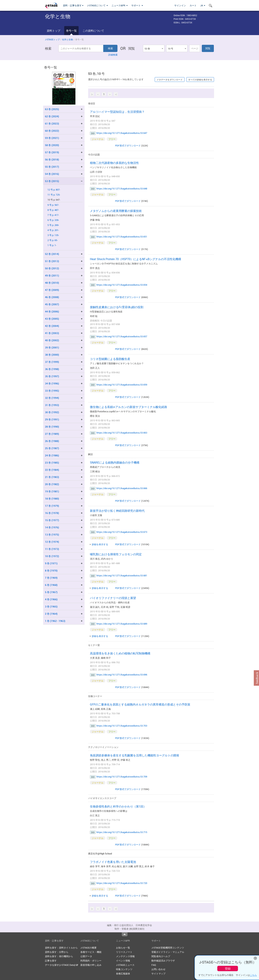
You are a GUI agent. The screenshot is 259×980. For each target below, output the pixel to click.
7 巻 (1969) (51, 578)
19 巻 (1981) (52, 491)
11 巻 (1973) (52, 549)
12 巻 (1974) (52, 542)
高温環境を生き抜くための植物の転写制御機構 (120, 653)
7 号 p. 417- (53, 215)
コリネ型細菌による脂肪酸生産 (110, 359)
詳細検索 (113, 55)
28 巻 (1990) (52, 427)
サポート (137, 5)
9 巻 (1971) (51, 563)
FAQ (154, 965)
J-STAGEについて (97, 5)
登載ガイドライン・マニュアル (168, 952)
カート (193, 5)
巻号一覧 (71, 31)
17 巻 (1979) (52, 506)
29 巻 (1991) (52, 419)
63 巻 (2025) (52, 109)
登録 (228, 968)
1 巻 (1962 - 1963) (55, 621)
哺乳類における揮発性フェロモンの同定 (116, 554)
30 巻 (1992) (52, 412)
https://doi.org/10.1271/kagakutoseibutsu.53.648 (122, 189)
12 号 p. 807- (54, 190)
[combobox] (154, 48)
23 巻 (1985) (52, 463)
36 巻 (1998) (52, 369)
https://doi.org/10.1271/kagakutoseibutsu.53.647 (122, 133)
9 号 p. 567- (53, 205)
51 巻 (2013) (52, 261)
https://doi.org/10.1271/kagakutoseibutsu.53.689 (122, 624)
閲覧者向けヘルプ (161, 956)
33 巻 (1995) (52, 391)
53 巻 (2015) (52, 181)
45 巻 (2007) (52, 304)
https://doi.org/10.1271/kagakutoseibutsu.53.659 (122, 385)
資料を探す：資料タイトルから (61, 948)
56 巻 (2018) (52, 159)
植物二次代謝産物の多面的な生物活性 (114, 163)
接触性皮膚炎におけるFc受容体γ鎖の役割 (117, 307)
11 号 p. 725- (54, 195)
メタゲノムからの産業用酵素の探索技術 (116, 211)
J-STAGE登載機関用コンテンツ (168, 948)
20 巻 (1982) (52, 484)
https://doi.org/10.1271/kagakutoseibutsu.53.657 (122, 336)
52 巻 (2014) (52, 254)
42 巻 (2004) (52, 326)
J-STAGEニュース (125, 965)
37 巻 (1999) (52, 362)
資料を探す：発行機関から (59, 956)
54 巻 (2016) (52, 174)
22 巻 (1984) (52, 470)
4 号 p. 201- (53, 230)
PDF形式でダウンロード (128, 146)
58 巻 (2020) (52, 145)
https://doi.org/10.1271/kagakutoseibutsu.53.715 (122, 832)
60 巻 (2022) (52, 131)
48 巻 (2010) (52, 283)
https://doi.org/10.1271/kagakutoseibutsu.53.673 (122, 532)
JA (203, 5)
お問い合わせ (158, 969)
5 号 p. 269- (53, 225)
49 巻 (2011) (52, 275)
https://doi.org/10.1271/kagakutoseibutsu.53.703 (122, 726)
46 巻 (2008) (52, 297)
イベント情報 (123, 961)
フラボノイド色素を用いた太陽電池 (113, 862)
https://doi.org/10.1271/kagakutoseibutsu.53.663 (122, 433)
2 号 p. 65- (53, 240)
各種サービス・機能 (91, 952)
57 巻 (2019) (52, 152)
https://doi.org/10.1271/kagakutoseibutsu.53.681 (122, 575)
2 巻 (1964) (51, 614)
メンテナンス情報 (125, 956)
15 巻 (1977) (52, 520)
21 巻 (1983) (52, 477)
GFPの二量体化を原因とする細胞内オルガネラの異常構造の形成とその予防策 (140, 704)
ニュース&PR (120, 5)
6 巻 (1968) (51, 585)
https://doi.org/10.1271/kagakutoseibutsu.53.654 (122, 285)
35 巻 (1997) (52, 376)
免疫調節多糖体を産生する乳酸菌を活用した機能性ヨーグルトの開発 (135, 755)
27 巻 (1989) (52, 434)
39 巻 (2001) (52, 347)
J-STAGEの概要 (88, 948)
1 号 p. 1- (52, 245)
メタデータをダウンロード (170, 80)
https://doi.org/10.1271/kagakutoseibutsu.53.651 (122, 237)
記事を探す (51, 961)
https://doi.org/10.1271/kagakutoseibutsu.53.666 (122, 488)
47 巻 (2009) (52, 290)
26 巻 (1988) (52, 441)
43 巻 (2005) (52, 319)
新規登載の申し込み (91, 965)
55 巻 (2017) (52, 167)
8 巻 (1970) (51, 570)
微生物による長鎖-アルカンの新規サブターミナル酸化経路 (129, 407)
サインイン (180, 5)
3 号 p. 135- (53, 235)
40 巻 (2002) (52, 340)
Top (125, 934)
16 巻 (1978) (52, 513)
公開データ (86, 956)
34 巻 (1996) (52, 383)
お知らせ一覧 (123, 948)
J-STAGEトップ (52, 39)
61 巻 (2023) (52, 123)
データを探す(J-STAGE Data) (62, 965)
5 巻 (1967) (51, 592)
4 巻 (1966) (51, 599)
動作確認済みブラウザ (163, 961)
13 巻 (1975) (52, 535)
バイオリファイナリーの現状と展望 (113, 598)
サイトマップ (158, 974)
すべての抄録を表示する (200, 80)
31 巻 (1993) (52, 405)
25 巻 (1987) (52, 448)
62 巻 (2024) (52, 116)
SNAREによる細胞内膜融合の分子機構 (115, 462)
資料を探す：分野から (57, 952)
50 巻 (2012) (52, 268)
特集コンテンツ (124, 969)
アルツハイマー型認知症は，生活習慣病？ (117, 112)
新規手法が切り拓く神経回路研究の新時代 (117, 511)
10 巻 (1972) (52, 556)
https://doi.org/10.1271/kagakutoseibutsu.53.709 (122, 777)
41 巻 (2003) (52, 333)
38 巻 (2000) (52, 355)
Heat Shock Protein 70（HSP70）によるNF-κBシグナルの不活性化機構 (136, 259)
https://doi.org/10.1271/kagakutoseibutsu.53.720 (122, 883)
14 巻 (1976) (52, 527)
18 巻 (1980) (52, 499)
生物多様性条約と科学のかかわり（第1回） (118, 806)
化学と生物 (67, 39)
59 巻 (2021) (52, 138)
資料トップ (54, 31)
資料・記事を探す (73, 5)
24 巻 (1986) (52, 455)
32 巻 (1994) (52, 398)
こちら (253, 975)
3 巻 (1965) (51, 606)
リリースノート (124, 952)
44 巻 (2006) (52, 311)
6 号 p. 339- (53, 220)
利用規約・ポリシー (91, 961)
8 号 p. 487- (53, 210)
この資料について (93, 31)
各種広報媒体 (123, 974)
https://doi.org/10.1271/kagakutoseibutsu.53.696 (122, 675)
